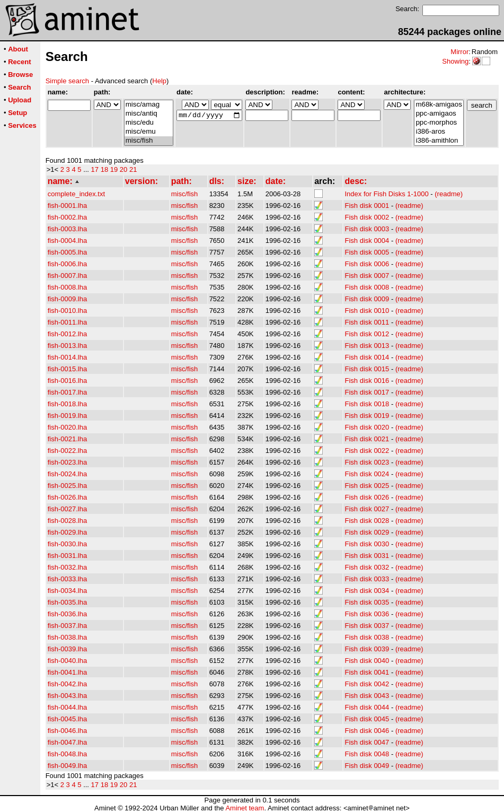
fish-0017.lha (67, 392)
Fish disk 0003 (367, 229)
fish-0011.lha (67, 322)
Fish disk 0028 (367, 521)
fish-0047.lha (67, 742)
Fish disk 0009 (367, 299)
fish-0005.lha (67, 252)
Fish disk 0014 (367, 357)
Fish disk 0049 (367, 766)
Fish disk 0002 (367, 217)
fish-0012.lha (67, 334)
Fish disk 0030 (367, 544)
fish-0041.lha (67, 672)
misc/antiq (149, 114)
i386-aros (439, 132)
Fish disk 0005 (367, 252)
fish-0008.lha (67, 287)
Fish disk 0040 (367, 661)
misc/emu (149, 132)
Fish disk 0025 (367, 486)
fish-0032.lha (67, 567)
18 (104, 169)
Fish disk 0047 (367, 742)
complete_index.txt (76, 194)
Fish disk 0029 (367, 532)
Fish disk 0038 (367, 637)
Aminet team (245, 808)
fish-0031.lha (67, 556)
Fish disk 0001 (367, 206)
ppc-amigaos (439, 114)
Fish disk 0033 (367, 579)
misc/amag (149, 105)
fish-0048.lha (67, 754)
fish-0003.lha (67, 229)
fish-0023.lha (67, 462)
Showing (455, 61)
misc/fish (149, 141)
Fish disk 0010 (367, 311)
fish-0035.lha (67, 602)
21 (133, 169)
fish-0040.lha (67, 661)
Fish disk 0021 (367, 439)
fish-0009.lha (67, 299)
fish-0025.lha (67, 486)
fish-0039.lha (67, 649)
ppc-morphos (439, 123)
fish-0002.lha (67, 217)
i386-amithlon (439, 141)
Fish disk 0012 (367, 334)
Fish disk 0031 (367, 556)
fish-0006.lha (67, 264)
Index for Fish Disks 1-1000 (386, 194)
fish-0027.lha (67, 509)
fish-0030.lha (67, 544)
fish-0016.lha (67, 381)
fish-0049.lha (67, 766)
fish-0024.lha (67, 474)
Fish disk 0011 (367, 322)
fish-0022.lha (67, 451)
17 (95, 169)
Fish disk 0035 (367, 602)
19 (114, 169)
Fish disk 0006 (367, 264)
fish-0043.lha (67, 696)
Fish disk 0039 (367, 649)
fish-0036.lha (67, 614)
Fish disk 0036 (367, 614)
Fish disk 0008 (367, 287)
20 (123, 169)
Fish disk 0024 (367, 474)
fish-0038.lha (67, 637)
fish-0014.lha (67, 357)
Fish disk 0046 (367, 731)
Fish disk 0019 (367, 416)
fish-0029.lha (67, 532)
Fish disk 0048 (367, 754)
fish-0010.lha (67, 311)
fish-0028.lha (67, 521)
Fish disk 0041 (367, 672)
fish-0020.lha (67, 427)
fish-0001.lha (67, 206)
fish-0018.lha (67, 404)
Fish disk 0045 (367, 719)
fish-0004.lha (67, 241)
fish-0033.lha (67, 579)
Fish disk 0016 (367, 381)
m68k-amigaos (439, 105)
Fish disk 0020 (367, 427)
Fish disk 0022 (367, 451)
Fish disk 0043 (367, 696)
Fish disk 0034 (367, 591)
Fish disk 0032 (367, 567)
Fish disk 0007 (367, 276)
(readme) (449, 194)
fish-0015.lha (67, 369)
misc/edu (149, 123)
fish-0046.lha (67, 731)
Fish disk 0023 (367, 462)
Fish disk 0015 (367, 369)
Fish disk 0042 (367, 684)
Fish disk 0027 (367, 509)
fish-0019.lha (67, 416)
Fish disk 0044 (367, 707)
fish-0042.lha (67, 684)
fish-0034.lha (67, 591)
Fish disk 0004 (367, 241)
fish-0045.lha (67, 719)
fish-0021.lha (67, 439)
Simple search (67, 81)
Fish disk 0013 (367, 346)
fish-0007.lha (67, 276)
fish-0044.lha (67, 707)
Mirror (459, 52)
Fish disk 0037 (367, 626)
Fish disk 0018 (367, 404)
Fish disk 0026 (367, 497)
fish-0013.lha (67, 346)
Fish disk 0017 (367, 392)
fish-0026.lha (67, 497)
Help (159, 81)
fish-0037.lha (67, 626)
